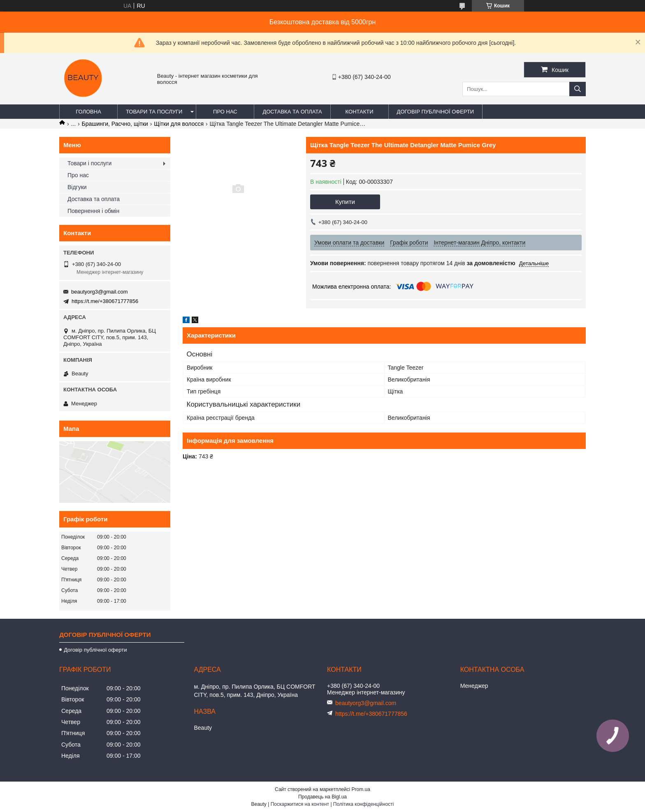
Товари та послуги (154, 112)
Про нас (225, 112)
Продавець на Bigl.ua (322, 797)
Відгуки (77, 187)
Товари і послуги (89, 163)
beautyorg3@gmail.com (99, 292)
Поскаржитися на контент (300, 804)
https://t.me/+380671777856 (105, 301)
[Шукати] (578, 89)
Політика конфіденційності (364, 804)
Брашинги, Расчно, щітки (115, 124)
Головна (88, 112)
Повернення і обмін (93, 211)
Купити (345, 202)
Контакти (360, 112)
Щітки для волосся (179, 124)
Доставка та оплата (292, 112)
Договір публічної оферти (436, 112)
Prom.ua (361, 789)
